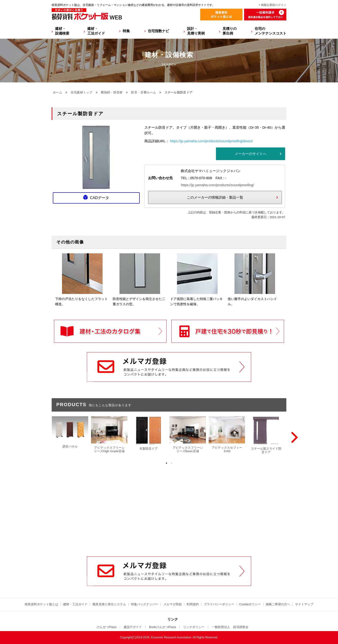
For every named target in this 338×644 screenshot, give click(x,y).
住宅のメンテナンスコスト (271, 31)
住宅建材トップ (82, 92)
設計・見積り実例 (196, 31)
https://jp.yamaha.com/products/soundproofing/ (217, 185)
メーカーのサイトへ (251, 154)
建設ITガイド (133, 627)
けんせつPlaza (107, 627)
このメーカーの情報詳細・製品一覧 (215, 197)
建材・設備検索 (62, 31)
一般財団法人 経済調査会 (230, 627)
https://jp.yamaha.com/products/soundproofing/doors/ (211, 141)
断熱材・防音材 (112, 92)
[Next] (293, 437)
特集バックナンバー (145, 604)
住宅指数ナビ (158, 31)
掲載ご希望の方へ (278, 604)
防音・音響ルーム (143, 92)
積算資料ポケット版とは (41, 604)
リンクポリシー (194, 627)
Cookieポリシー (250, 604)
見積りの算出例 (230, 31)
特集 (126, 31)
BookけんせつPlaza (162, 627)
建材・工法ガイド (96, 31)
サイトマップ (304, 604)
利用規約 (193, 604)
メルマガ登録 (173, 604)
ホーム (58, 92)
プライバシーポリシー (219, 604)
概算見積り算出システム (109, 604)
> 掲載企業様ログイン (273, 5)
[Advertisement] (169, 521)
